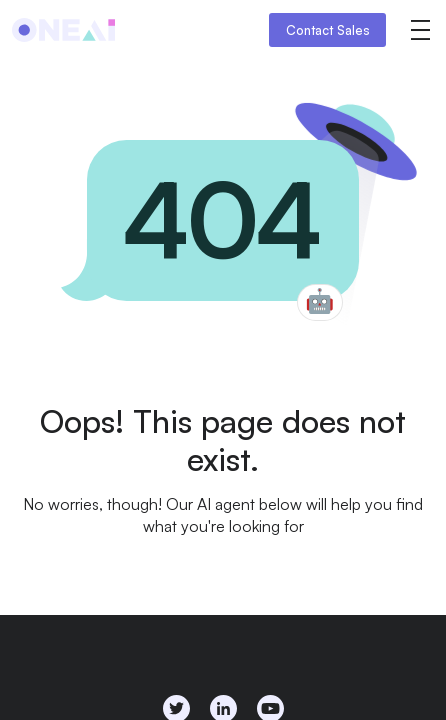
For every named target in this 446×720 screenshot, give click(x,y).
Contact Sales (328, 30)
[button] (420, 30)
